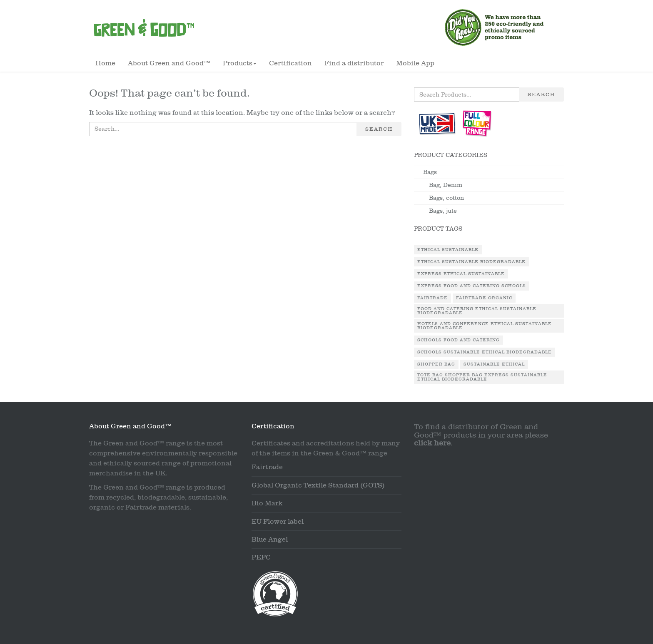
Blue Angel (270, 540)
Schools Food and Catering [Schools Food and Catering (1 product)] (459, 340)
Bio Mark (267, 503)
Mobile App (415, 63)
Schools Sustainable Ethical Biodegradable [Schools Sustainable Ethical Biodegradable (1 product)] (485, 352)
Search (379, 129)
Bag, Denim (446, 185)
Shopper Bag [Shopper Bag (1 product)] (436, 364)
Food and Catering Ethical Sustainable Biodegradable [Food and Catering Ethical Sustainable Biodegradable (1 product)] (477, 311)
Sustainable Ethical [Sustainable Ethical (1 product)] (494, 364)
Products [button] (240, 63)
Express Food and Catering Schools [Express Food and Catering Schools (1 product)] (472, 286)
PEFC (261, 557)
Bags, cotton (446, 198)
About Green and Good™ (169, 63)
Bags (430, 172)
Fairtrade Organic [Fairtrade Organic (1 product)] (484, 298)
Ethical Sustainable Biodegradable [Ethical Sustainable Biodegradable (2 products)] (471, 262)
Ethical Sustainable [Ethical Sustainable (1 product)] (448, 250)
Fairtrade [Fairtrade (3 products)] (432, 298)
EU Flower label (278, 522)
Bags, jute (443, 211)
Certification (290, 63)
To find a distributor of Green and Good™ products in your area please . (481, 435)
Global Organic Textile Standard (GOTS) (318, 485)
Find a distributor (354, 63)
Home (105, 63)
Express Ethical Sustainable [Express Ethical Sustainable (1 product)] (461, 274)
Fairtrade (267, 467)
